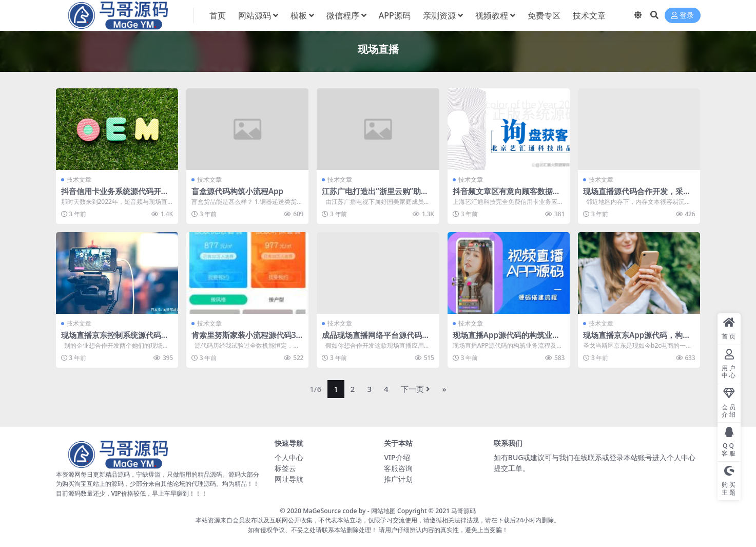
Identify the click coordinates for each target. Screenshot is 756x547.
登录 (683, 16)
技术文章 (79, 180)
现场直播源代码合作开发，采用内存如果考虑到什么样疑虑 (637, 196)
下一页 (415, 389)
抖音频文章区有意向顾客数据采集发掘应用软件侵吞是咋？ (507, 196)
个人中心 (289, 457)
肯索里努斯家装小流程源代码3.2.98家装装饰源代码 (245, 339)
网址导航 (289, 479)
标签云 (285, 468)
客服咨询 (398, 468)
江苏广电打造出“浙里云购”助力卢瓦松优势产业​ (375, 196)
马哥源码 (463, 511)
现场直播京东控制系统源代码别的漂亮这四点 (115, 339)
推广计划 (398, 479)
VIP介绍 (397, 457)
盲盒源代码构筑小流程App (237, 191)
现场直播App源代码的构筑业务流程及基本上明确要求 (506, 339)
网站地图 (383, 511)
